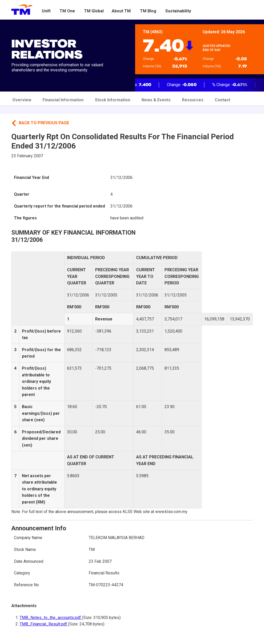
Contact (222, 100)
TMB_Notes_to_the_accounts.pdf (51, 618)
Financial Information (63, 100)
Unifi (46, 11)
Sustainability (178, 11)
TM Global (94, 11)
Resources (193, 100)
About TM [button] (121, 11)
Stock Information (113, 100)
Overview (22, 100)
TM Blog (148, 11)
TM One (67, 11)
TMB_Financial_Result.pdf (44, 624)
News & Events (156, 100)
